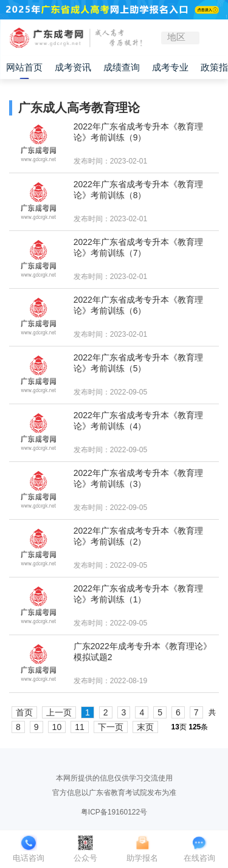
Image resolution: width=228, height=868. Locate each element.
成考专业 (170, 67)
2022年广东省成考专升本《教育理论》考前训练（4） (138, 421)
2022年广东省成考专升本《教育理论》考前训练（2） (138, 536)
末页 (145, 727)
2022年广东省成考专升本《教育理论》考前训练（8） (138, 190)
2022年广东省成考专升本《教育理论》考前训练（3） (138, 478)
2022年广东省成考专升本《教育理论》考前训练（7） (138, 247)
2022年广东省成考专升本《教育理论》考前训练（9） (138, 132)
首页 (24, 712)
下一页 (111, 727)
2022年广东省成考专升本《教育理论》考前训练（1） (138, 594)
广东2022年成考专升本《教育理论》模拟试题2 (143, 652)
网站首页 (24, 67)
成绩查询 (122, 67)
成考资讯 (73, 67)
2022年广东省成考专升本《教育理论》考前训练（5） (138, 363)
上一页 (59, 712)
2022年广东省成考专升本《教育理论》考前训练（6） (138, 305)
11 (80, 727)
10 (57, 727)
